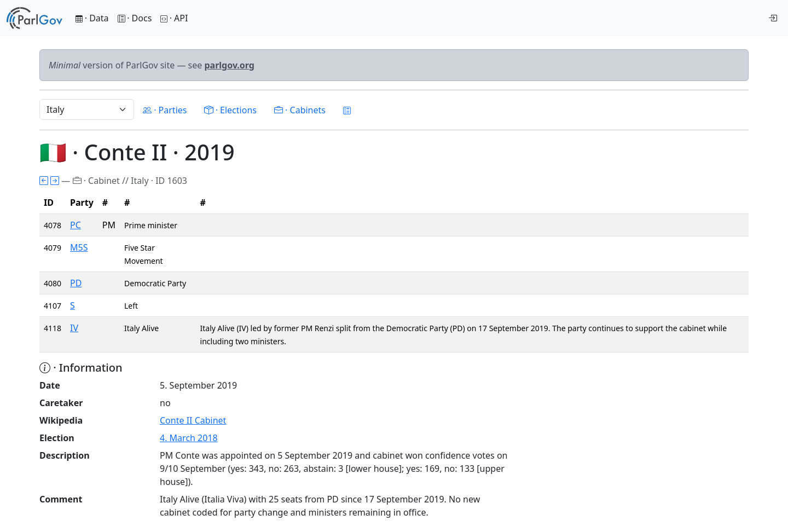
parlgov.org (229, 65)
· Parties (165, 110)
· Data (92, 18)
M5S (79, 247)
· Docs (135, 18)
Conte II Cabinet (193, 420)
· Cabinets (300, 110)
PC (76, 225)
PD (76, 283)
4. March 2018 (189, 438)
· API (174, 18)
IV (74, 328)
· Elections (230, 110)
